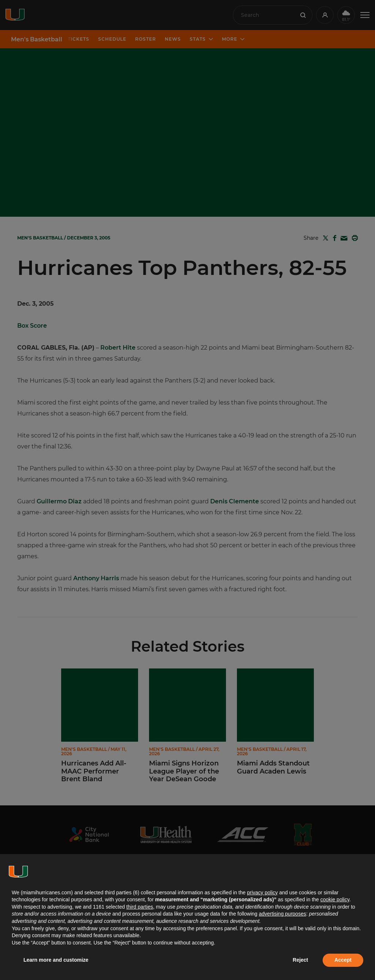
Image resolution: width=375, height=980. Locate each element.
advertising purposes (283, 914)
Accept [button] (343, 960)
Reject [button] (300, 960)
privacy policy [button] (262, 893)
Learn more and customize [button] (56, 960)
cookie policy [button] (335, 899)
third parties (140, 907)
